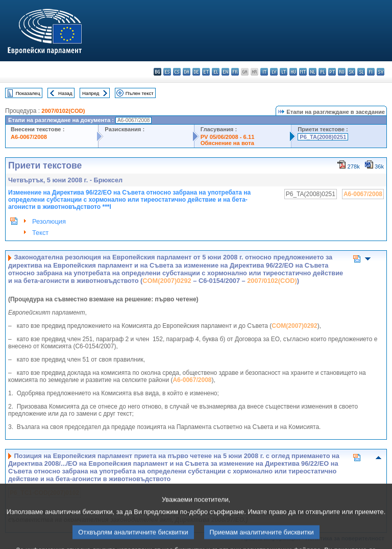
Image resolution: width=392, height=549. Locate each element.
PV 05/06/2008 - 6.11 (228, 137)
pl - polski (322, 72)
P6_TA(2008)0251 (323, 137)
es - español (167, 72)
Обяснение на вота (227, 143)
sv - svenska (381, 72)
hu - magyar (293, 72)
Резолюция (49, 221)
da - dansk (187, 72)
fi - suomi (371, 72)
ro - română (342, 72)
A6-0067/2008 (29, 137)
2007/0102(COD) (63, 111)
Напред (91, 93)
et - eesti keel (206, 72)
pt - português (332, 72)
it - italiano (264, 72)
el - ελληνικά (216, 72)
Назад (65, 93)
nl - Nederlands (313, 72)
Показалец (28, 93)
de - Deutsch (196, 72)
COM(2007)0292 (167, 281)
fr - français (235, 72)
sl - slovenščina (361, 72)
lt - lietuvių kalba (284, 72)
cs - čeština (177, 72)
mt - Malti (303, 72)
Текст (40, 233)
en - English (225, 72)
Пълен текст (140, 93)
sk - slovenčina (351, 72)
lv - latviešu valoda (274, 72)
